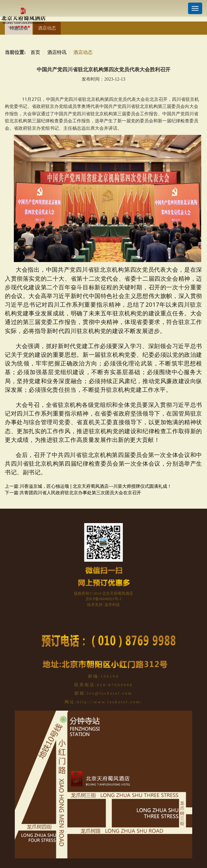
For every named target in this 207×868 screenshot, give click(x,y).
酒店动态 (47, 28)
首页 (35, 52)
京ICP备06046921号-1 (104, 599)
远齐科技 (112, 605)
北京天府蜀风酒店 (118, 593)
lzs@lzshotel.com (110, 693)
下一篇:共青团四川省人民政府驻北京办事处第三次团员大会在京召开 (73, 493)
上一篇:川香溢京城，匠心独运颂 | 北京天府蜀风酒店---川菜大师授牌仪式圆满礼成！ (88, 486)
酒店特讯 (57, 52)
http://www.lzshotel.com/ (110, 702)
